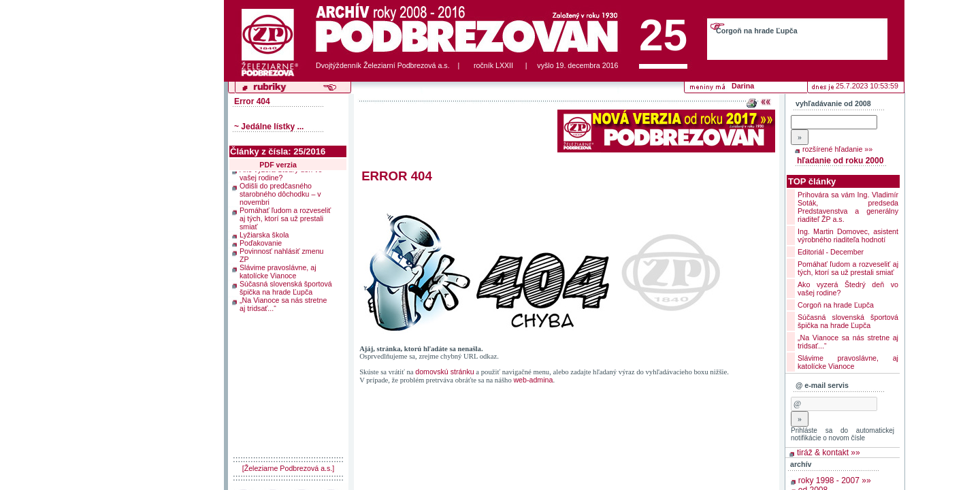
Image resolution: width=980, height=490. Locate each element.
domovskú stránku (444, 372)
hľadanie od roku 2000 (840, 161)
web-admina (533, 380)
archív (801, 464)
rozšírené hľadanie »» (837, 149)
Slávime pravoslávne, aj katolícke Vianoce (278, 267)
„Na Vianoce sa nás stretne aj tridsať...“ (283, 300)
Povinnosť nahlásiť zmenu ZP (282, 251)
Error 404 (252, 101)
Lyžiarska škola (264, 231)
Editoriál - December (831, 252)
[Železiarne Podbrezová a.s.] (289, 468)
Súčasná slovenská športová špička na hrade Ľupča (286, 284)
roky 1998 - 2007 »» (835, 480)
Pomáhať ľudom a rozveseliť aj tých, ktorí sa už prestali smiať (285, 214)
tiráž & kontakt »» (829, 453)
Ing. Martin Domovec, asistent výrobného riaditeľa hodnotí (848, 235)
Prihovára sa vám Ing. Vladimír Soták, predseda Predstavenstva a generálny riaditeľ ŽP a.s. (848, 207)
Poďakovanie (261, 239)
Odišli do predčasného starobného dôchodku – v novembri (280, 190)
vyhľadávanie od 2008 (833, 103)
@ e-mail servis (822, 385)
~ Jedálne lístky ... (269, 127)
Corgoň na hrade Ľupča (757, 31)
